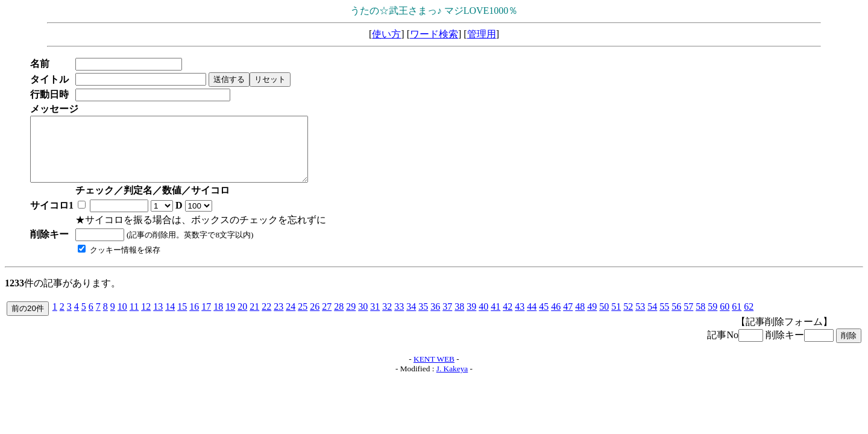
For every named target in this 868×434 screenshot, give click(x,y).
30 (363, 319)
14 (170, 319)
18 (218, 319)
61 (737, 319)
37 (447, 319)
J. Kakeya (452, 381)
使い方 (386, 34)
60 (725, 319)
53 (640, 319)
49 (592, 319)
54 (652, 319)
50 (604, 319)
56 (676, 319)
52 (628, 319)
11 (134, 319)
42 (508, 319)
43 (520, 319)
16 (194, 319)
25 (303, 319)
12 (146, 319)
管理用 (482, 34)
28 (339, 319)
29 (351, 319)
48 (580, 319)
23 (278, 319)
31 (375, 319)
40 (483, 319)
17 (206, 319)
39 (471, 319)
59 (712, 319)
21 (254, 319)
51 (616, 319)
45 (544, 319)
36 (435, 319)
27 (327, 319)
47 (568, 319)
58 (700, 319)
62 (749, 319)
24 (291, 319)
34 (411, 319)
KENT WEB (434, 372)
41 (495, 319)
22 (266, 319)
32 (387, 319)
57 (688, 319)
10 (122, 319)
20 (242, 319)
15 (182, 319)
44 (532, 319)
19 (230, 319)
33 (399, 319)
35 (423, 319)
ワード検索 (434, 34)
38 (459, 319)
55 (664, 319)
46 (556, 319)
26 (315, 319)
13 (158, 319)
